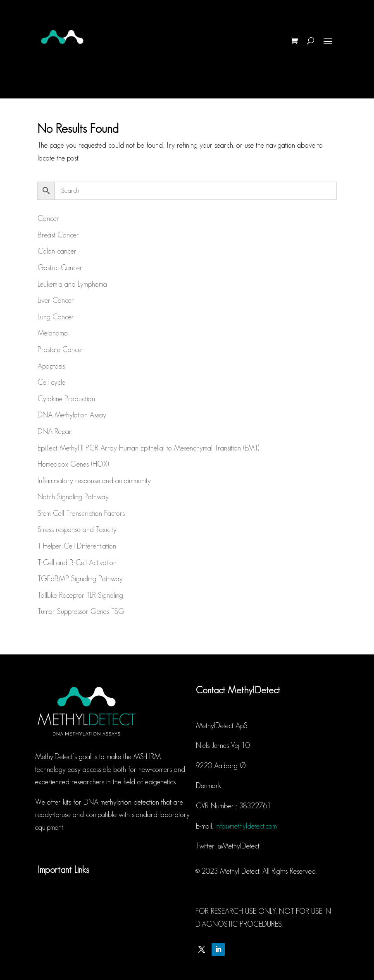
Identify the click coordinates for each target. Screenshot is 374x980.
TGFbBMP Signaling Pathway (80, 579)
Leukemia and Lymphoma (72, 284)
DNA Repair (55, 431)
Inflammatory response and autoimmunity (94, 481)
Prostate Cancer (61, 350)
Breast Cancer (58, 235)
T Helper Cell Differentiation (77, 546)
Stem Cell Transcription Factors (81, 513)
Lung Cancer (56, 317)
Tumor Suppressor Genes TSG (81, 611)
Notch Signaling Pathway (73, 497)
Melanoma (53, 333)
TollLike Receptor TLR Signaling (80, 595)
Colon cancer (57, 251)
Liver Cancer (56, 300)
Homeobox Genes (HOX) (73, 464)
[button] (356, 12)
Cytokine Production (66, 399)
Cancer (48, 218)
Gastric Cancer (60, 268)
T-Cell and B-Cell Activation (77, 563)
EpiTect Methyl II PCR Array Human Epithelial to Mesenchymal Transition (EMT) (148, 448)
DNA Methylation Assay (72, 415)
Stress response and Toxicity (77, 530)
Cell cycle (51, 382)
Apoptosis (51, 366)
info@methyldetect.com (246, 826)
